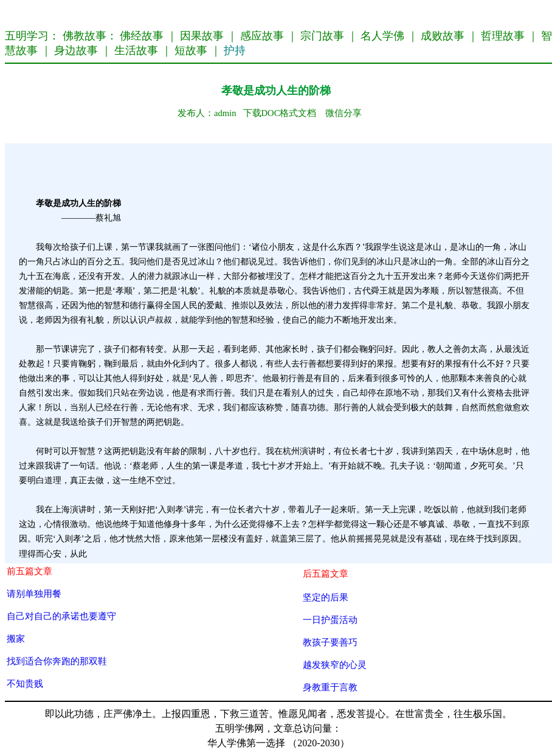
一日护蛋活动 (330, 620)
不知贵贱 (25, 683)
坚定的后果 (326, 597)
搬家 (16, 638)
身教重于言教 (330, 687)
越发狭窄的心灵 (335, 665)
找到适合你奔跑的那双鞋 (57, 661)
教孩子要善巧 (330, 642)
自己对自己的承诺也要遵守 (61, 616)
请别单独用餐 (34, 593)
